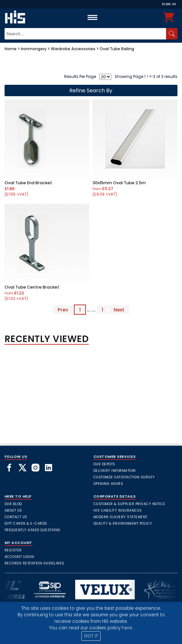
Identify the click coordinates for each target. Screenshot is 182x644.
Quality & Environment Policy (123, 524)
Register (13, 550)
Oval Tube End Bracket (28, 183)
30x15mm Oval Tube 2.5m (119, 183)
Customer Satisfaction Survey (124, 477)
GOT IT (91, 636)
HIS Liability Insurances (118, 510)
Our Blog (14, 504)
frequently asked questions (33, 530)
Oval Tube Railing (117, 49)
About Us (13, 510)
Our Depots (104, 464)
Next (119, 310)
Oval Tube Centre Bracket (32, 287)
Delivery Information (115, 471)
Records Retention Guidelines (35, 563)
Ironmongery (34, 49)
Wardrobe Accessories (73, 49)
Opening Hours (108, 484)
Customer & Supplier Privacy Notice (129, 504)
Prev (63, 310)
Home (11, 49)
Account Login (19, 557)
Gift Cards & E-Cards (26, 524)
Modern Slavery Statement (120, 517)
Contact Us (16, 517)
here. (127, 628)
